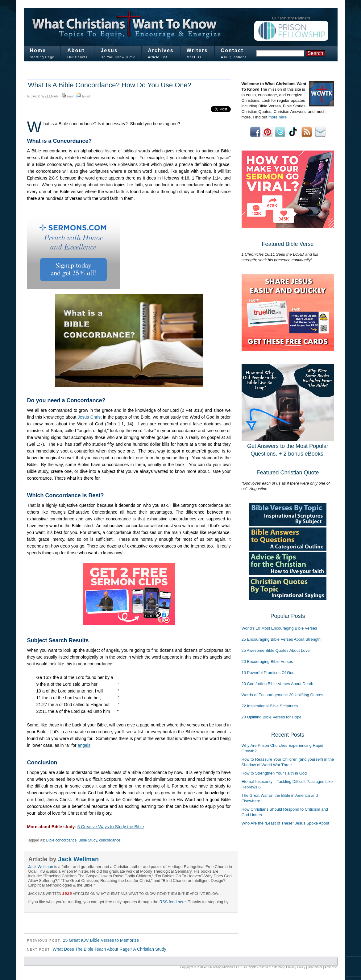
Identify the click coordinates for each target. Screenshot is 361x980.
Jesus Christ (90, 417)
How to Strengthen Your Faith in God (274, 773)
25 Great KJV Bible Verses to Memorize (101, 940)
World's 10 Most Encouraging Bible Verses (279, 628)
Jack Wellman (45, 96)
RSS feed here (173, 902)
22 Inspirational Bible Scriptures (270, 706)
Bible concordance (61, 840)
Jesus (109, 50)
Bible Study (88, 840)
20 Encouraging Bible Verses (267, 662)
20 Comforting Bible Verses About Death (278, 684)
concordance (110, 840)
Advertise (331, 967)
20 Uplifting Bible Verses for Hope (272, 717)
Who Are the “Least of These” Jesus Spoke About (285, 823)
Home (38, 50)
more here (278, 117)
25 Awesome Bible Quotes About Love (276, 650)
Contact (232, 50)
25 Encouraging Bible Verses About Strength (281, 639)
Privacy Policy (296, 967)
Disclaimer (315, 967)
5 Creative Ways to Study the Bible (111, 827)
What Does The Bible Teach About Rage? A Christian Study (109, 949)
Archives (161, 50)
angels (84, 745)
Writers (197, 50)
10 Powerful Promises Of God (268, 673)
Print (71, 96)
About (76, 50)
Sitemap (278, 967)
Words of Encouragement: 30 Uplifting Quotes (282, 695)
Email (86, 96)
